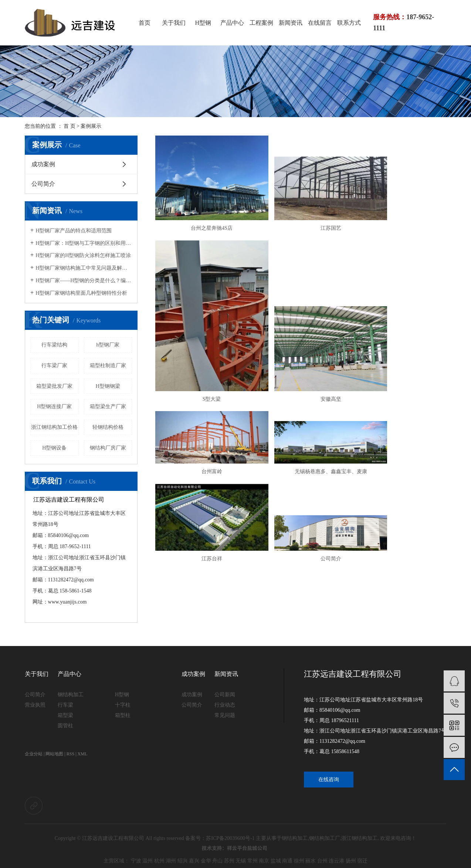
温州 (148, 861)
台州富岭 (301, 357)
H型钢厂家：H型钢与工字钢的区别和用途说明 (84, 243)
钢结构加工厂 (325, 838)
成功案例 (43, 164)
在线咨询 (329, 780)
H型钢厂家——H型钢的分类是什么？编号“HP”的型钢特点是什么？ (84, 281)
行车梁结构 (54, 345)
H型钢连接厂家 (54, 406)
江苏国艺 (301, 268)
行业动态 (225, 705)
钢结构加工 (71, 695)
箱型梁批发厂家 (54, 386)
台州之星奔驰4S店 (202, 268)
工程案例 (261, 23)
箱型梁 (65, 715)
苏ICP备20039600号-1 (230, 838)
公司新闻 (225, 695)
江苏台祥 (201, 433)
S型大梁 (400, 268)
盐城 (276, 861)
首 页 (70, 126)
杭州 (159, 861)
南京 (264, 861)
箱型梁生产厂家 (108, 406)
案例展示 (91, 126)
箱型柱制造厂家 (108, 365)
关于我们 (174, 23)
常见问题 (225, 715)
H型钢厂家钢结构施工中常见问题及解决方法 (84, 268)
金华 (206, 861)
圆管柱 (65, 726)
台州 (322, 861)
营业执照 (35, 705)
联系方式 (349, 23)
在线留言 (320, 23)
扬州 (351, 861)
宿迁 (362, 861)
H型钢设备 (54, 448)
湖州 (171, 861)
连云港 (336, 861)
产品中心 (232, 23)
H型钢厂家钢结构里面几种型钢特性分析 (81, 293)
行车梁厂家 (54, 365)
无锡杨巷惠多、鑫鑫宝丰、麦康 (400, 357)
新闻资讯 (291, 23)
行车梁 (65, 705)
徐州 (299, 861)
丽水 (311, 861)
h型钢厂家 (108, 345)
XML (83, 754)
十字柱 (123, 705)
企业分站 (34, 754)
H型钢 (203, 23)
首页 (145, 23)
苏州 (229, 861)
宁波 (136, 861)
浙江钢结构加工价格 (54, 427)
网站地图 (54, 754)
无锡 (241, 861)
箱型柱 (123, 715)
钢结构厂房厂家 (108, 448)
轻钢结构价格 (108, 427)
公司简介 (43, 184)
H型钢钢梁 (108, 386)
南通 (287, 861)
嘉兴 (194, 861)
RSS (70, 754)
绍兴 (183, 861)
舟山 (217, 861)
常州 (253, 861)
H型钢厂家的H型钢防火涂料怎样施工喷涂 (83, 255)
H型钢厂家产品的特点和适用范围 (74, 231)
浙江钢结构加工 (359, 838)
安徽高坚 (201, 357)
